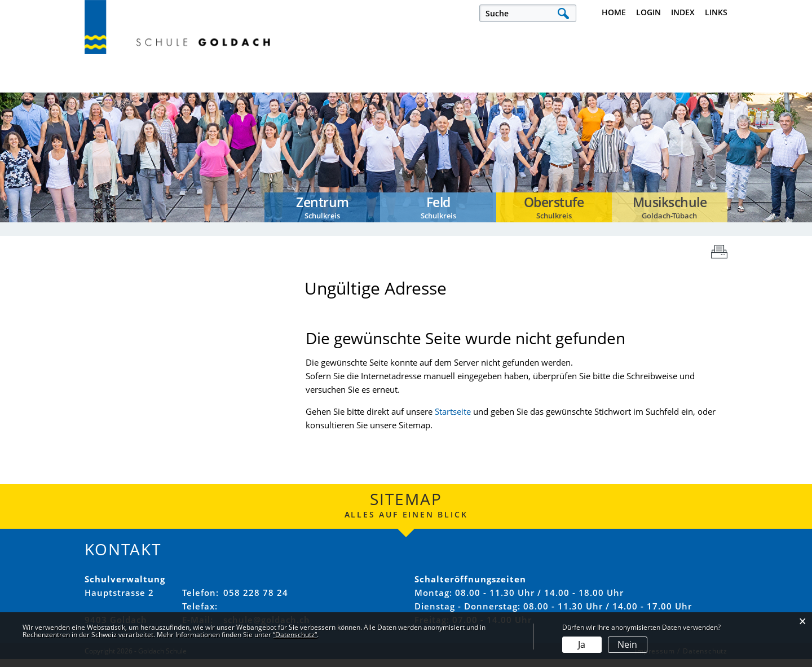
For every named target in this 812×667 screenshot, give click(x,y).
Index (683, 12)
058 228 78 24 (256, 600)
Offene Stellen (262, 86)
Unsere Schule (378, 86)
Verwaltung (488, 86)
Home (614, 12)
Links (716, 12)
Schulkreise (592, 86)
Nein (627, 644)
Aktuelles (109, 86)
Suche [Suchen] (563, 13)
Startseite (453, 420)
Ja (582, 644)
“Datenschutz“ (295, 635)
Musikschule (696, 86)
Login (648, 12)
